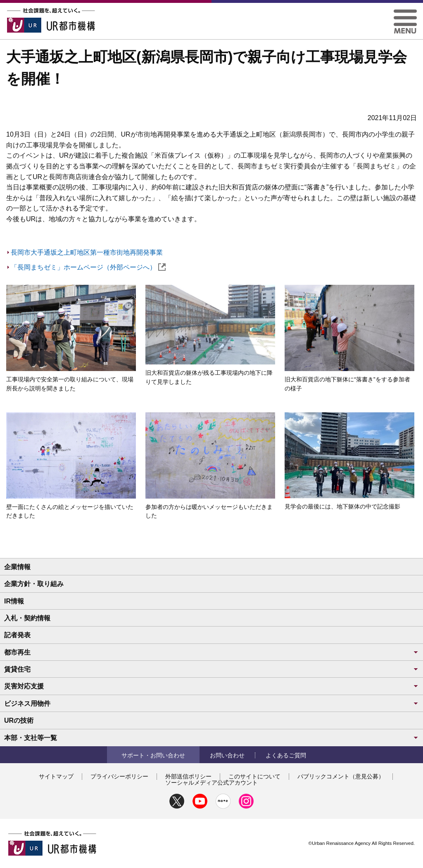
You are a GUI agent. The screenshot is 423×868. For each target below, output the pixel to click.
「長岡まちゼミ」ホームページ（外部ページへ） (88, 267)
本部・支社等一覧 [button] (211, 738)
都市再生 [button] (211, 652)
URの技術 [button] (19, 720)
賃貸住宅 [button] (211, 669)
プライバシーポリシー (119, 776)
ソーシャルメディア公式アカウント (211, 783)
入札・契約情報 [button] (27, 618)
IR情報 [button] (14, 601)
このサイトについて (254, 776)
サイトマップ (56, 776)
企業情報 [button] (17, 567)
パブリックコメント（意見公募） (341, 776)
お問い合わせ (227, 755)
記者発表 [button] (17, 635)
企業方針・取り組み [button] (34, 584)
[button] (405, 13)
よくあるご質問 (286, 755)
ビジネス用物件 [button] (211, 704)
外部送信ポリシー (188, 776)
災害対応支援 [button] (211, 686)
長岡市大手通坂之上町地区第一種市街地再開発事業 (87, 252)
